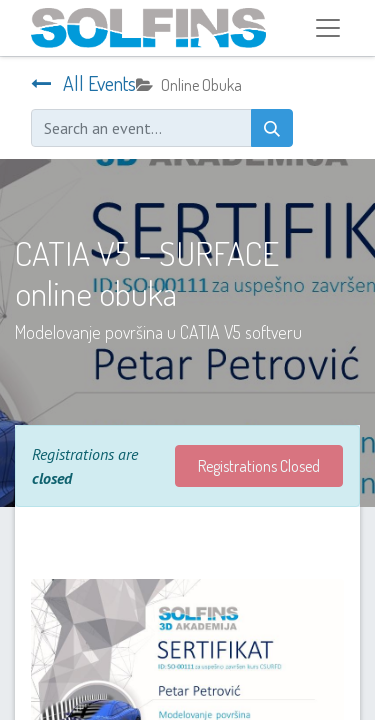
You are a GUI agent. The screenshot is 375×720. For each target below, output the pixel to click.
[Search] (272, 128)
